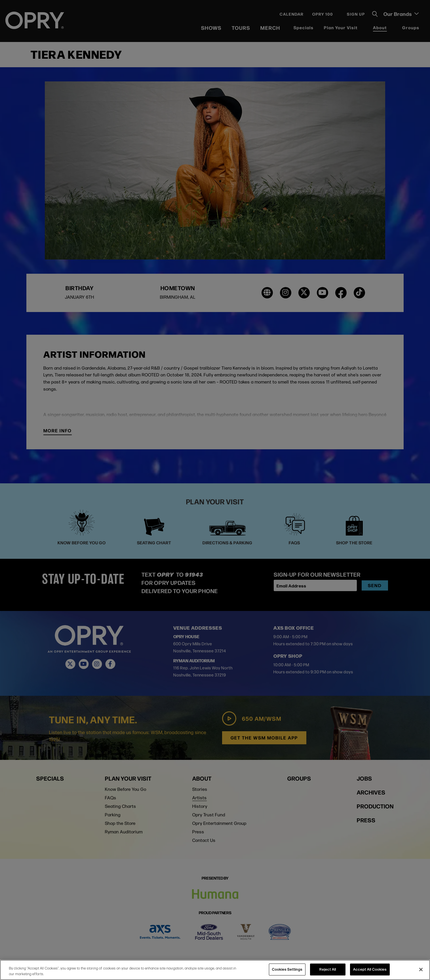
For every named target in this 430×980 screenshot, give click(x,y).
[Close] (421, 970)
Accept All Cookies (370, 969)
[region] (215, 970)
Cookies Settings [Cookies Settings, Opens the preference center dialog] (287, 969)
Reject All (328, 969)
